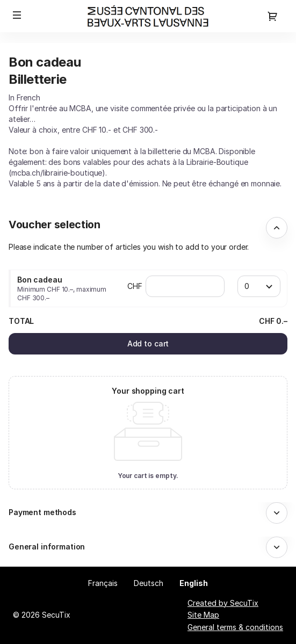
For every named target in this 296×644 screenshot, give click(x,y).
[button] (17, 15)
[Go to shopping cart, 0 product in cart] (272, 16)
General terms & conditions (235, 627)
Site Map (203, 615)
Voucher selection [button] (55, 225)
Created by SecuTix (223, 603)
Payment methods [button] (42, 512)
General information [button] (47, 547)
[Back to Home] (148, 16)
